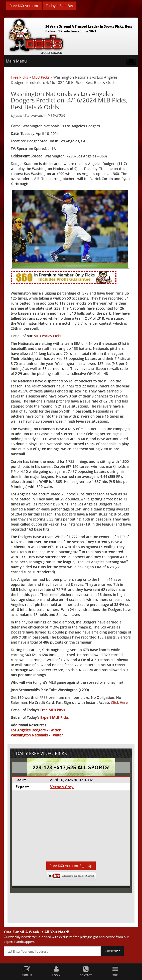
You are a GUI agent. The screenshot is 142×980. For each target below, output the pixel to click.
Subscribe (112, 951)
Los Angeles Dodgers (28, 730)
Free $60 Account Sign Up (71, 866)
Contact (86, 971)
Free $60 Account (24, 6)
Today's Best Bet (59, 6)
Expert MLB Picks (54, 717)
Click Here (119, 702)
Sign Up (27, 971)
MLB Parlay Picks (47, 336)
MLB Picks (41, 77)
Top (115, 971)
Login (56, 971)
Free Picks (19, 77)
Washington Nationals (29, 735)
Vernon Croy (62, 787)
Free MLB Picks (53, 710)
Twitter (55, 730)
